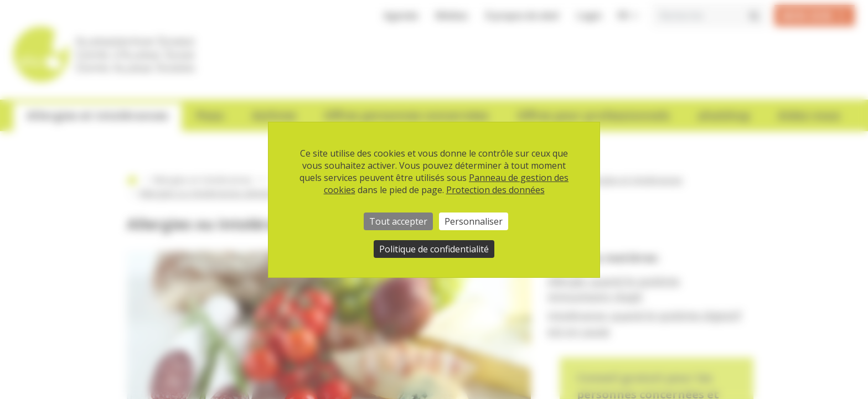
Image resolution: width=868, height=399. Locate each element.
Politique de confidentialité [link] (434, 249)
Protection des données (495, 190)
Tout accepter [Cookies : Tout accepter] (398, 221)
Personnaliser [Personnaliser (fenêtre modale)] (474, 221)
